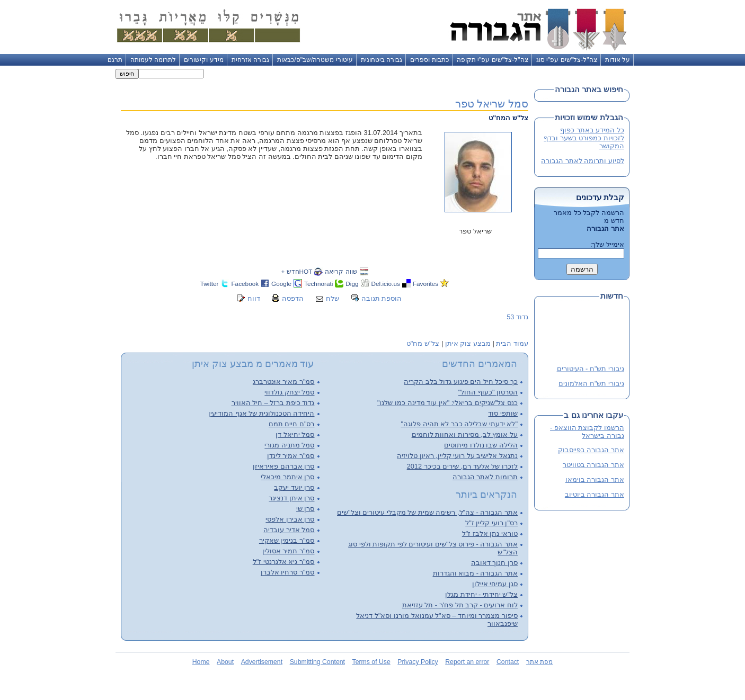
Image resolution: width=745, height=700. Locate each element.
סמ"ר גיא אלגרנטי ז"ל (284, 562)
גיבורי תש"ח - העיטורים (591, 369)
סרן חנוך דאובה (494, 563)
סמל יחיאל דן (295, 434)
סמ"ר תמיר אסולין (289, 551)
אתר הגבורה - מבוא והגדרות (475, 573)
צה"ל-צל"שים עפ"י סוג (567, 60)
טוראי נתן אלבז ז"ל (490, 533)
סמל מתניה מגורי (289, 445)
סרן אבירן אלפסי (290, 519)
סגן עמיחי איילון (495, 584)
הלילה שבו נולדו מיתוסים (481, 445)
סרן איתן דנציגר (291, 498)
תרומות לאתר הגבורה (485, 477)
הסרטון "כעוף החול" (488, 392)
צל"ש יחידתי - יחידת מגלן (481, 594)
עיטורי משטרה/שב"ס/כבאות (315, 60)
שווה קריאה (341, 271)
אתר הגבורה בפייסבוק (591, 450)
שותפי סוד (503, 413)
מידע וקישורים (203, 60)
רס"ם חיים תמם (292, 424)
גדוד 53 (517, 317)
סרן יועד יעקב (294, 487)
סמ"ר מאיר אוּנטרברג (284, 382)
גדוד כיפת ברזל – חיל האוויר (273, 403)
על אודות (618, 60)
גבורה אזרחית (250, 60)
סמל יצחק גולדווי (289, 392)
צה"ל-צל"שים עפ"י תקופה (493, 60)
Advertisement (262, 662)
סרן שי (305, 509)
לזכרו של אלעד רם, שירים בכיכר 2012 (462, 466)
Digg (352, 284)
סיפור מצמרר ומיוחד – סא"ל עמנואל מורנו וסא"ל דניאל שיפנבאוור (437, 620)
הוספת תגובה (382, 298)
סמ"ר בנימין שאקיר (287, 540)
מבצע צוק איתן (468, 343)
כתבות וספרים (429, 60)
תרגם (115, 60)
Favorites (425, 284)
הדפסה (293, 298)
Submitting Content (317, 662)
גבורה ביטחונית (382, 60)
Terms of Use (371, 662)
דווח (254, 298)
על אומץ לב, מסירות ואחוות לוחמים (465, 434)
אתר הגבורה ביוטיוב (595, 494)
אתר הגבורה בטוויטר (593, 465)
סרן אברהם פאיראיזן (283, 466)
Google (281, 284)
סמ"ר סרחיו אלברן (288, 572)
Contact (508, 662)
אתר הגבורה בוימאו (595, 479)
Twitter (210, 284)
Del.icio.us (386, 284)
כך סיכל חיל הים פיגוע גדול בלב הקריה (461, 382)
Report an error (467, 662)
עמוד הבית (512, 343)
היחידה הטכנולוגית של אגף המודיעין (261, 413)
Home (201, 662)
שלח (332, 298)
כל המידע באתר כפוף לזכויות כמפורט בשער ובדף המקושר (584, 138)
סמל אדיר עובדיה (289, 530)
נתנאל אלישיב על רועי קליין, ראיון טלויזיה (457, 456)
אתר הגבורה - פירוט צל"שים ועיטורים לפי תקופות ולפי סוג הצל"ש (433, 548)
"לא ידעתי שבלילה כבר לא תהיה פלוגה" (459, 424)
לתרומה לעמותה (153, 60)
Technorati (318, 284)
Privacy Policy (418, 662)
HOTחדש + (296, 271)
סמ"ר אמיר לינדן (291, 456)
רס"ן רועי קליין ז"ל (491, 523)
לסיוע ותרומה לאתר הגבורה (583, 161)
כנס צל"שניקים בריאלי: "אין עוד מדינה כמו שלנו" (447, 403)
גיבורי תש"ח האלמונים (591, 384)
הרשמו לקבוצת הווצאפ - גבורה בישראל (587, 432)
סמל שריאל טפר (492, 104)
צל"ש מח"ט (423, 343)
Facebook (245, 284)
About (225, 662)
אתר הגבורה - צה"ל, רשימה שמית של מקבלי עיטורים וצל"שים (427, 512)
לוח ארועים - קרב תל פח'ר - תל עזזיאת (460, 605)
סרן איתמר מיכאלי (287, 477)
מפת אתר (539, 662)
